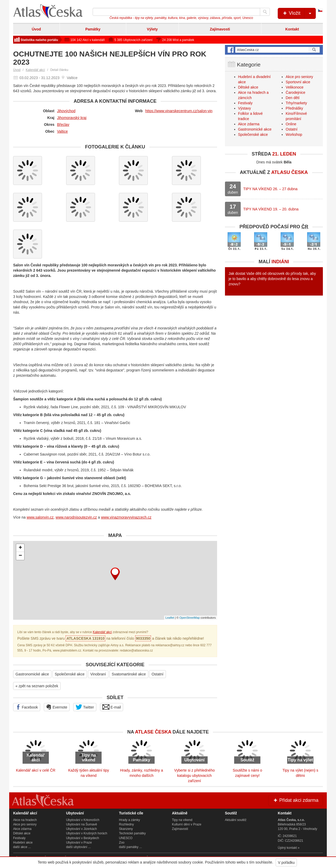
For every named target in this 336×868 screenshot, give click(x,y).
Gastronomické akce (32, 674)
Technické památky (132, 833)
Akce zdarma (249, 124)
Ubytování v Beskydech (83, 838)
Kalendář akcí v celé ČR (36, 770)
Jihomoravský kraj (72, 118)
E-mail (112, 707)
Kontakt (292, 29)
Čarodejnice (295, 92)
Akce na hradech (25, 820)
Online (291, 124)
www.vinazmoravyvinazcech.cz (126, 517)
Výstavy (245, 108)
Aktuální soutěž (236, 820)
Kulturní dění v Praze (187, 824)
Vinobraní (98, 674)
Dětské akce (248, 87)
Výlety (152, 29)
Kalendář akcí (35, 70)
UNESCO (126, 838)
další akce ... (22, 847)
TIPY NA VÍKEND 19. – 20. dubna (271, 209)
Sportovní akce (298, 82)
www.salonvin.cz (40, 517)
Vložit (299, 13)
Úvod (36, 29)
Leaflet (170, 618)
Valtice (62, 131)
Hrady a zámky (129, 820)
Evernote (57, 707)
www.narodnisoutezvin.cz (76, 517)
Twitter (85, 707)
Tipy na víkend (182, 820)
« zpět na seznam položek (37, 686)
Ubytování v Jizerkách (82, 829)
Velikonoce (295, 87)
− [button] (20, 556)
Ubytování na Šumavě (82, 824)
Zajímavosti (220, 29)
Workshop (294, 135)
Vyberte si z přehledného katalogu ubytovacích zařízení (195, 776)
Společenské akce (70, 674)
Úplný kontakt (287, 848)
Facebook (27, 707)
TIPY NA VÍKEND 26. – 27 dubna (271, 189)
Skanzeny (126, 829)
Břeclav (63, 125)
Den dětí (293, 98)
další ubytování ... (78, 847)
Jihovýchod (66, 111)
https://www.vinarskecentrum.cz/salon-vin (179, 111)
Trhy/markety (296, 103)
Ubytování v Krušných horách (87, 833)
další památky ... (130, 847)
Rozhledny (126, 824)
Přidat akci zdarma (296, 800)
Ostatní (157, 674)
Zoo (122, 843)
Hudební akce (23, 843)
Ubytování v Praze (79, 843)
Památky (93, 29)
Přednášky (294, 108)
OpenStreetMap (190, 618)
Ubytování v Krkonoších (83, 820)
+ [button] (20, 548)
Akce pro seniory (299, 77)
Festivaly (245, 103)
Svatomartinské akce (129, 674)
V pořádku (286, 862)
